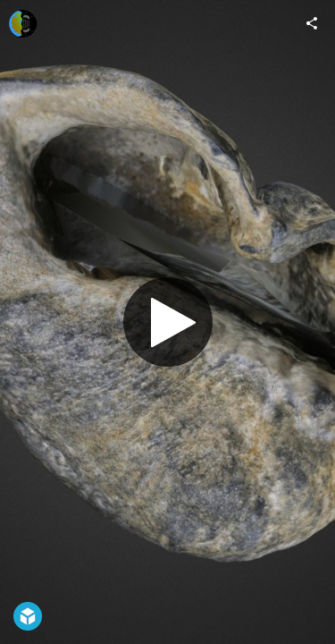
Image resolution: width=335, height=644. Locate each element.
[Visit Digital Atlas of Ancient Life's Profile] (23, 23)
